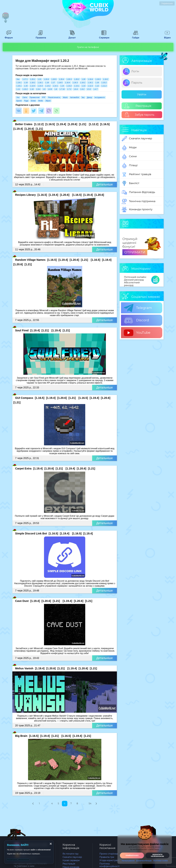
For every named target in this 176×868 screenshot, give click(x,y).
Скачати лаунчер (137, 139)
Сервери (104, 36)
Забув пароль (139, 115)
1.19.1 (19, 83)
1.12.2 (90, 86)
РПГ (44, 97)
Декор (90, 97)
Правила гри (107, 857)
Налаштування (128, 861)
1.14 (62, 86)
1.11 (18, 89)
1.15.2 (104, 83)
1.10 (32, 89)
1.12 (97, 86)
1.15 (26, 86)
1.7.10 (62, 89)
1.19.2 (105, 79)
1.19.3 (98, 79)
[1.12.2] (39, 124)
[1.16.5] (50, 124)
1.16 (97, 83)
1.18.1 (40, 83)
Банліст (130, 183)
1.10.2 (25, 89)
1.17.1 (25, 79)
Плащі (130, 165)
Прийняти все (132, 855)
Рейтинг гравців (136, 174)
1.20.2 (77, 79)
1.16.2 (83, 83)
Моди (129, 148)
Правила (40, 36)
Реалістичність (54, 97)
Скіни (129, 157)
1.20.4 (61, 79)
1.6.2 (82, 89)
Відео (167, 36)
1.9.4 (38, 89)
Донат (72, 36)
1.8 (56, 89)
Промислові (35, 97)
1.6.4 (76, 89)
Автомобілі (75, 97)
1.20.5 (54, 79)
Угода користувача (110, 860)
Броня (19, 101)
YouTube (137, 333)
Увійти (142, 94)
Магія (65, 97)
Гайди (136, 36)
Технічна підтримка (139, 201)
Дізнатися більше (144, 861)
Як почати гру (71, 854)
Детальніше (105, 184)
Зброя (48, 101)
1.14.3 (40, 86)
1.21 (40, 79)
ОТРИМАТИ (135, 252)
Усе (18, 79)
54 (90, 804)
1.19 (26, 83)
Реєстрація (138, 106)
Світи (25, 97)
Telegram (138, 308)
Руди (26, 101)
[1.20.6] (73, 124)
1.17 (53, 83)
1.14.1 (55, 86)
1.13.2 (69, 86)
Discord (136, 320)
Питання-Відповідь (138, 192)
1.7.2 (69, 89)
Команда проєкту (137, 210)
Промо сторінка (108, 854)
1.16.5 (60, 83)
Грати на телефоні (88, 47)
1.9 (44, 89)
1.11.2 (104, 86)
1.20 (84, 79)
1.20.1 (33, 79)
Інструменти (100, 97)
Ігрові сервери (71, 860)
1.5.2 (89, 89)
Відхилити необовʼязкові (157, 855)
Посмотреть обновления (18, 860)
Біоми (33, 101)
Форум (9, 36)
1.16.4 (68, 83)
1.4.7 (95, 89)
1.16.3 (75, 83)
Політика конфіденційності (109, 865)
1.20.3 (69, 79)
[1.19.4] (61, 124)
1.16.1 (90, 83)
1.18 (47, 83)
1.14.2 (48, 86)
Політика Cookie (160, 861)
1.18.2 (33, 83)
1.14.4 (33, 86)
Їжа (83, 97)
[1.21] (82, 124)
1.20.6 (46, 79)
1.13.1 (77, 86)
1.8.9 (50, 89)
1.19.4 (90, 79)
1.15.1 (19, 86)
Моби (40, 101)
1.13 (84, 86)
